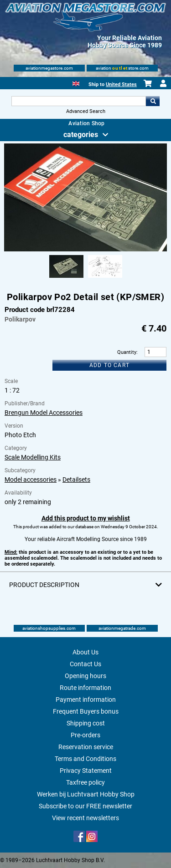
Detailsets (76, 480)
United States (121, 84)
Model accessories (31, 480)
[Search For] (79, 101)
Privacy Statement (86, 771)
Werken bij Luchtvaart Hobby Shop (86, 794)
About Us (85, 652)
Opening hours (85, 676)
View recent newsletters (85, 818)
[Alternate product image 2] (105, 278)
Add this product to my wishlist (86, 518)
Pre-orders (85, 735)
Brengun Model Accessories (44, 413)
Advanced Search (86, 111)
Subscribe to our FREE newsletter (85, 806)
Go (153, 101)
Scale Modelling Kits (33, 457)
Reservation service (86, 747)
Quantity (127, 352)
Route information (85, 688)
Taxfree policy (85, 782)
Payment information (86, 700)
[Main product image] (85, 250)
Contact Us (85, 664)
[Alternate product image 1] (66, 278)
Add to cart (109, 365)
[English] (76, 83)
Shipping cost (86, 723)
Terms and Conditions (85, 759)
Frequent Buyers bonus (86, 711)
